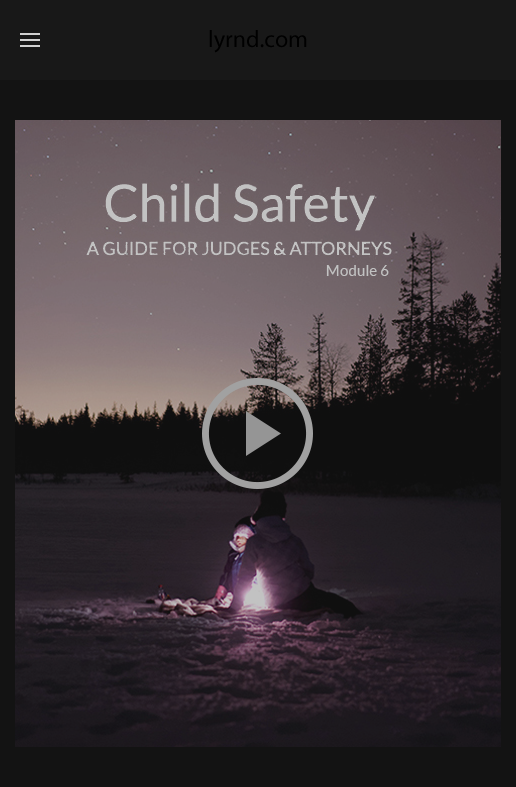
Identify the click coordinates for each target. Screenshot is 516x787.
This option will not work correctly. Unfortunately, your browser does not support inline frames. (258, 433)
